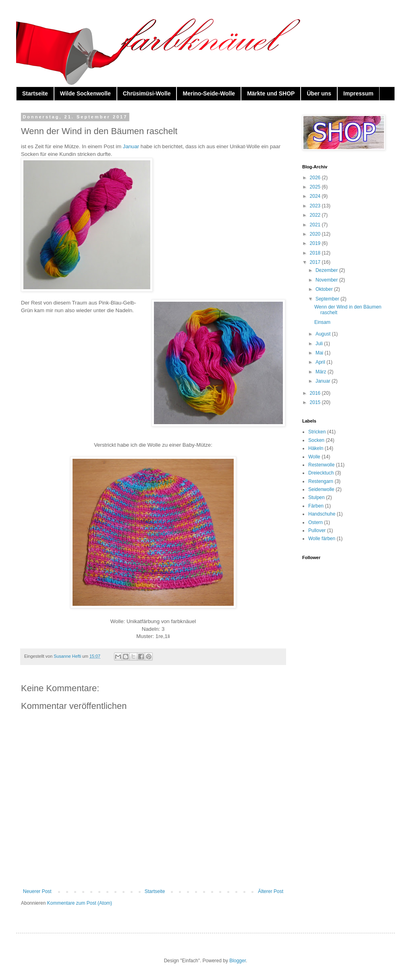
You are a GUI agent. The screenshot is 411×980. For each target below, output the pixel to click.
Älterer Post (271, 891)
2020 (316, 234)
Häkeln (316, 448)
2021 (316, 225)
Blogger (238, 961)
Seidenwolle (321, 489)
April (321, 362)
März (322, 372)
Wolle (314, 457)
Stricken (317, 432)
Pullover (317, 530)
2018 (316, 253)
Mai (320, 353)
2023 (316, 206)
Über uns (319, 93)
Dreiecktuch (321, 473)
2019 (316, 243)
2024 (316, 196)
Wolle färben (322, 539)
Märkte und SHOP (271, 93)
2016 (316, 393)
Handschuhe (322, 514)
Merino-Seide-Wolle (209, 93)
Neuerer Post (37, 891)
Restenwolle (321, 465)
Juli (320, 344)
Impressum (358, 93)
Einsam (322, 322)
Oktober (325, 289)
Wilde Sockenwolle (85, 93)
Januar (131, 146)
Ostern (316, 522)
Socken (316, 440)
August (324, 334)
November (327, 280)
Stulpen (317, 497)
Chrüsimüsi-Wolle (147, 93)
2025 (316, 187)
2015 (316, 402)
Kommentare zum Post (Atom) (80, 903)
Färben (316, 506)
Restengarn (321, 481)
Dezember (327, 270)
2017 (316, 262)
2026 (316, 178)
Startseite (35, 93)
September (328, 299)
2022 (316, 215)
